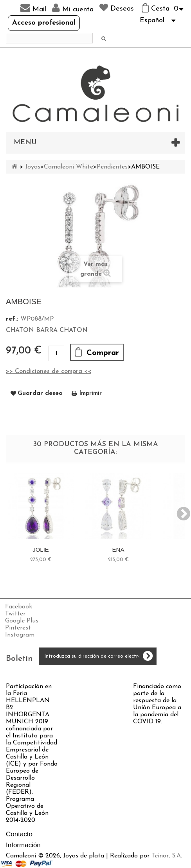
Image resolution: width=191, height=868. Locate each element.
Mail (33, 8)
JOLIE (41, 550)
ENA (118, 550)
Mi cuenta (73, 8)
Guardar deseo (40, 393)
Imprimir (90, 393)
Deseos (117, 8)
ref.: (12, 319)
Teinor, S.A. (167, 856)
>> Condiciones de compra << (49, 371)
